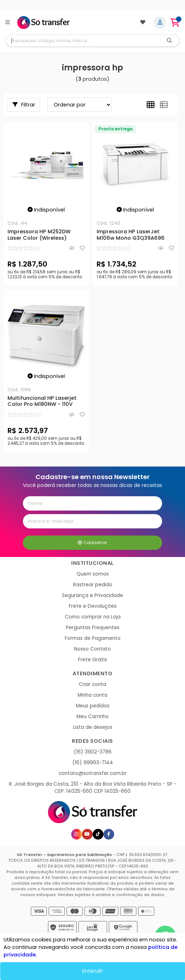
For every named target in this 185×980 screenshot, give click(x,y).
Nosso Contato (92, 649)
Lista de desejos (93, 727)
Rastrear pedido (93, 585)
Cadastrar (92, 543)
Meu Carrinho (93, 717)
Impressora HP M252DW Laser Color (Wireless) (39, 235)
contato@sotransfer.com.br (93, 773)
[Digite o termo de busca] (83, 41)
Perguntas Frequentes (93, 628)
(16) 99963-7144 (93, 763)
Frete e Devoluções (93, 606)
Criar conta (92, 684)
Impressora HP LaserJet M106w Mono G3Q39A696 (131, 235)
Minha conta (92, 695)
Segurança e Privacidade (92, 595)
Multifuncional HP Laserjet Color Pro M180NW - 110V (42, 402)
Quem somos (93, 574)
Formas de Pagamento (93, 638)
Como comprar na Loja (93, 617)
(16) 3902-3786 (93, 752)
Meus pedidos (93, 706)
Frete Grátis (92, 660)
